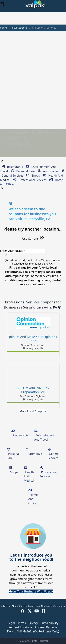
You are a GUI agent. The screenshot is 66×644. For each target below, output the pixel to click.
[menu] (2, 4)
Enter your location (13, 251)
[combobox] (33, 251)
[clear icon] (6, 255)
